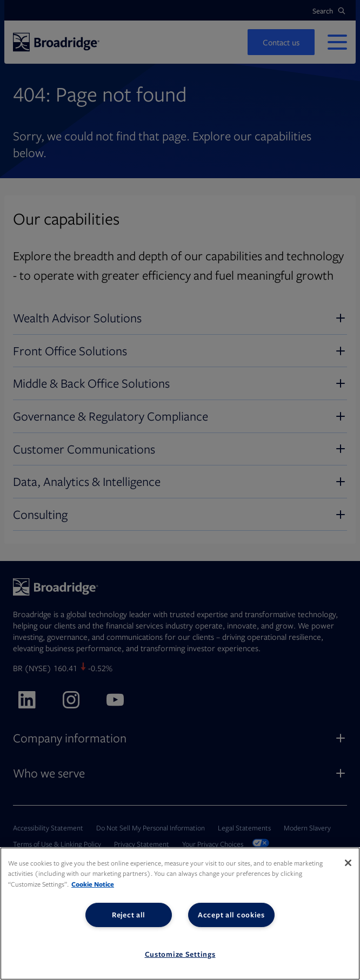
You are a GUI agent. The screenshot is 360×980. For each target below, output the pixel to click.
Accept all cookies (231, 915)
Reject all (129, 915)
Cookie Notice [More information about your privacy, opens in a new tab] (93, 884)
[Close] (348, 863)
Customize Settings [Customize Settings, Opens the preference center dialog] (180, 954)
